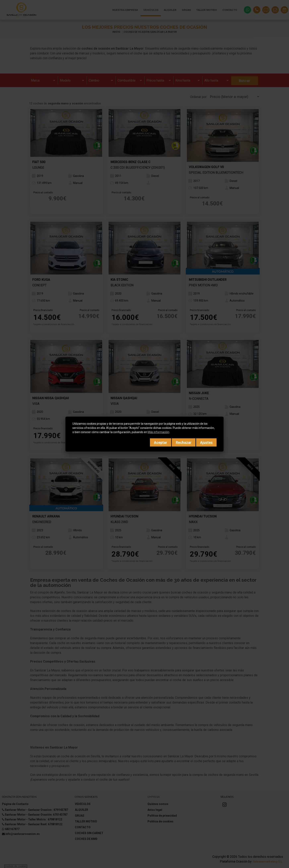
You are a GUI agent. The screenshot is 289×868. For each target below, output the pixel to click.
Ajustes (206, 442)
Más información (158, 432)
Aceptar (161, 442)
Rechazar (184, 442)
